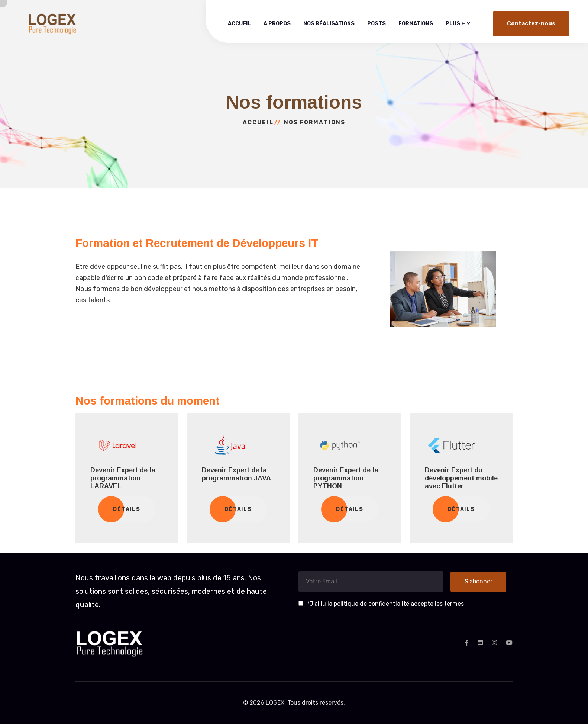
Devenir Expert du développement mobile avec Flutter (461, 478)
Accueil (239, 24)
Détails (127, 509)
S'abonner (479, 581)
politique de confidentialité (372, 604)
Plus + (455, 24)
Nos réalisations (329, 24)
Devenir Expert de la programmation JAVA (236, 474)
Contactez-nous (531, 23)
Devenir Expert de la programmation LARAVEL (123, 478)
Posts (377, 24)
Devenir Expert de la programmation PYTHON (346, 478)
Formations (416, 24)
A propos (277, 24)
